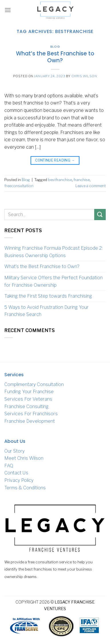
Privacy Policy (19, 480)
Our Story (14, 451)
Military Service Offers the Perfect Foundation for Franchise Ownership (53, 281)
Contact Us (16, 473)
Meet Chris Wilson (24, 458)
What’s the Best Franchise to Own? (55, 57)
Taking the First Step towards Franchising (48, 296)
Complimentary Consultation (34, 384)
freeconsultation (19, 186)
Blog (55, 46)
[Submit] (100, 215)
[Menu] (8, 10)
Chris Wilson (84, 76)
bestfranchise (60, 180)
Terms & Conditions (25, 488)
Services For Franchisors (31, 414)
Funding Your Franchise (29, 392)
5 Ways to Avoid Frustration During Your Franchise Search (46, 311)
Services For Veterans (28, 399)
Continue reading (55, 160)
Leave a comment (91, 186)
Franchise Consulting (26, 407)
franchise (82, 180)
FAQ (9, 466)
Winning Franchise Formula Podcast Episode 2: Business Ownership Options (53, 252)
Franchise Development (30, 421)
